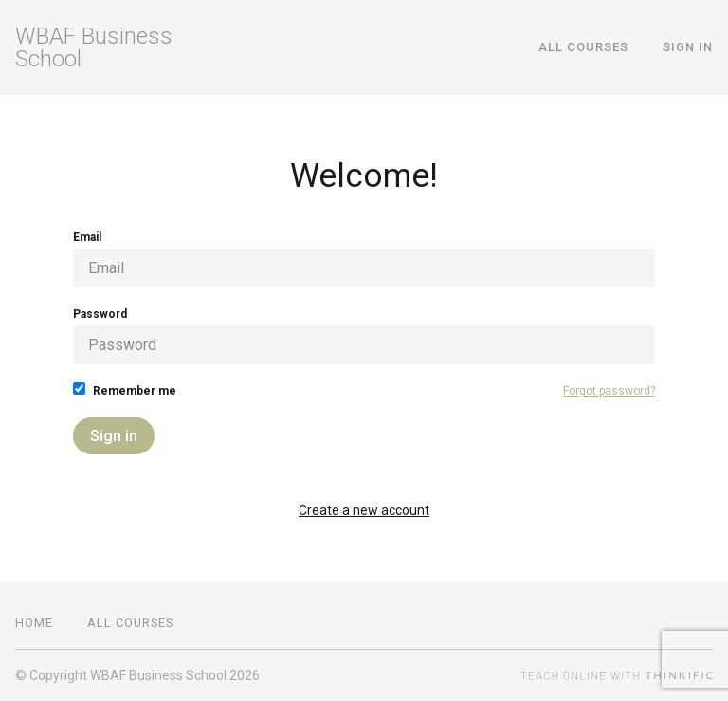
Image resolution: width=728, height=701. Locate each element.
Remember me (125, 390)
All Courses (583, 47)
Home (34, 623)
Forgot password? (609, 391)
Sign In (688, 47)
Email (364, 259)
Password (364, 336)
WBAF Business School (94, 47)
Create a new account (364, 510)
